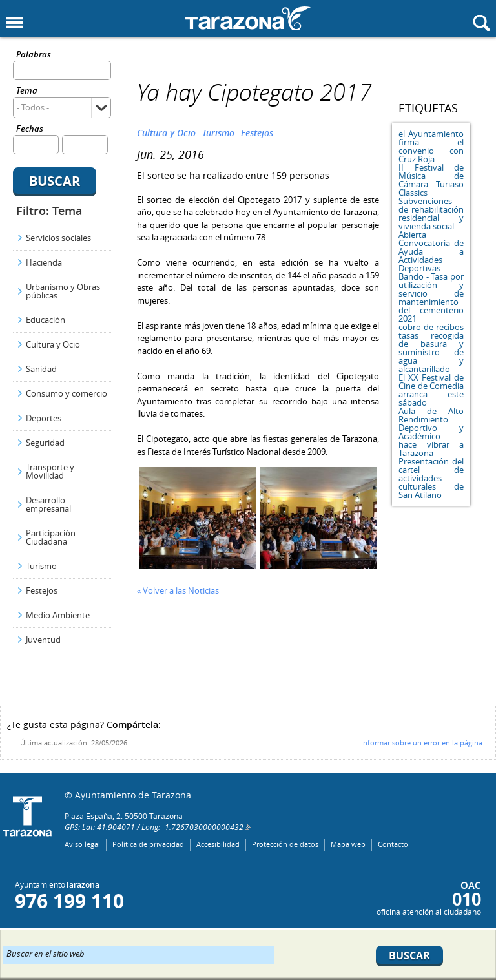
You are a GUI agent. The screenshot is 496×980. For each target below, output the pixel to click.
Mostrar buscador (481, 23)
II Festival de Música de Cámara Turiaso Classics (431, 180)
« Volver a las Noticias (178, 590)
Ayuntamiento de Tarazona (248, 18)
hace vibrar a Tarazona (431, 449)
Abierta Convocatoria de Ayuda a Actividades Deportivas (431, 251)
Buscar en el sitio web (46, 953)
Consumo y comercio (67, 393)
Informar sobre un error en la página (422, 743)
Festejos (42, 590)
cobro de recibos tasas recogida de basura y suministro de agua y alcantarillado (431, 348)
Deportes (44, 418)
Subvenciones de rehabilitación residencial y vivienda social (431, 214)
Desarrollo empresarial (48, 504)
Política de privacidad (148, 844)
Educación (46, 320)
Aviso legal (82, 844)
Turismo (41, 566)
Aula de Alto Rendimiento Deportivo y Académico (431, 423)
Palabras (34, 55)
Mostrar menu (15, 23)
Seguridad (45, 443)
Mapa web (348, 844)
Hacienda (44, 262)
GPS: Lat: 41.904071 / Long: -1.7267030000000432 (154, 827)
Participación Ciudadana (51, 537)
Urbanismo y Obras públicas (63, 291)
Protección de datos (285, 844)
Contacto (393, 844)
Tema (27, 91)
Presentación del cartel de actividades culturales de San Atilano (431, 478)
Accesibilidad (218, 844)
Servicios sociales (58, 238)
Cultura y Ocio (53, 344)
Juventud (43, 640)
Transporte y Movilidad (50, 471)
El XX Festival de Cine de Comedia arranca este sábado (431, 390)
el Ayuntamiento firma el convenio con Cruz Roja (431, 146)
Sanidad (41, 369)
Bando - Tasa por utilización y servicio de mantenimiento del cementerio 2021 (431, 297)
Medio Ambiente (58, 615)
